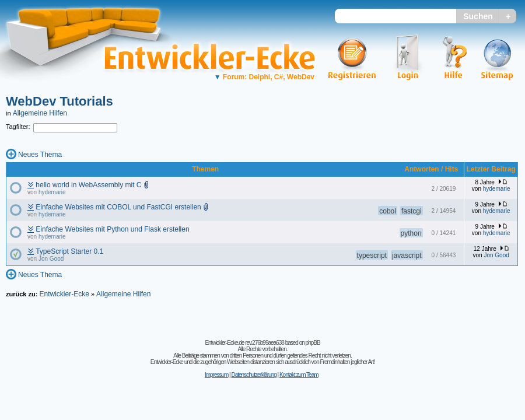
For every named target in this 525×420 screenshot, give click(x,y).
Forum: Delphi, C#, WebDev (264, 77)
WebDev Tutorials (60, 101)
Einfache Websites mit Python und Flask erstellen (112, 229)
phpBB (313, 343)
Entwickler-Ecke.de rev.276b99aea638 (244, 343)
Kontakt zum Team (299, 375)
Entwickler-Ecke (64, 294)
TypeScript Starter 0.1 (69, 251)
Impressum (216, 375)
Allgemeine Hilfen (40, 113)
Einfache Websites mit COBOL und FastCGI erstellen (118, 207)
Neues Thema (40, 155)
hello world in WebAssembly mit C (88, 185)
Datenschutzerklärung (253, 375)
